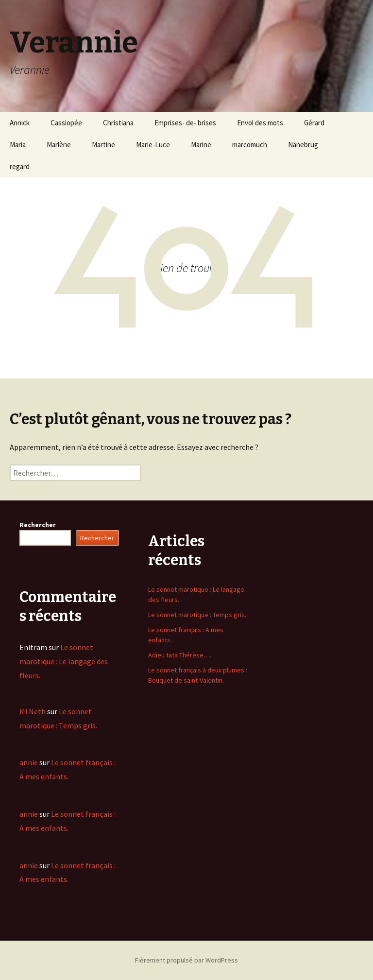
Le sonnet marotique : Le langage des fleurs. (64, 661)
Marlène (59, 145)
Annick (20, 123)
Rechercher (38, 525)
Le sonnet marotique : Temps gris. (197, 615)
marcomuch (250, 145)
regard (20, 166)
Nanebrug (303, 145)
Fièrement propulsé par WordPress (186, 960)
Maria (18, 145)
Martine (103, 145)
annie (29, 762)
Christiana (118, 123)
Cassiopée (66, 123)
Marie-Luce (153, 145)
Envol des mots (260, 123)
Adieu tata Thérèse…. (180, 655)
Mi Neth (33, 711)
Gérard (314, 123)
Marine (201, 145)
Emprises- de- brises (185, 123)
